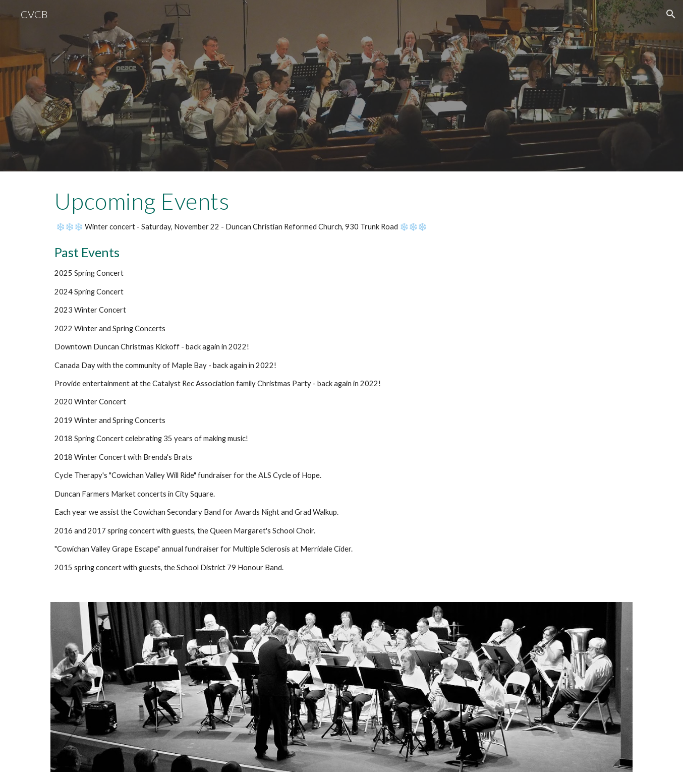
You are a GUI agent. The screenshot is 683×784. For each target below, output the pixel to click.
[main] (341, 381)
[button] (671, 14)
